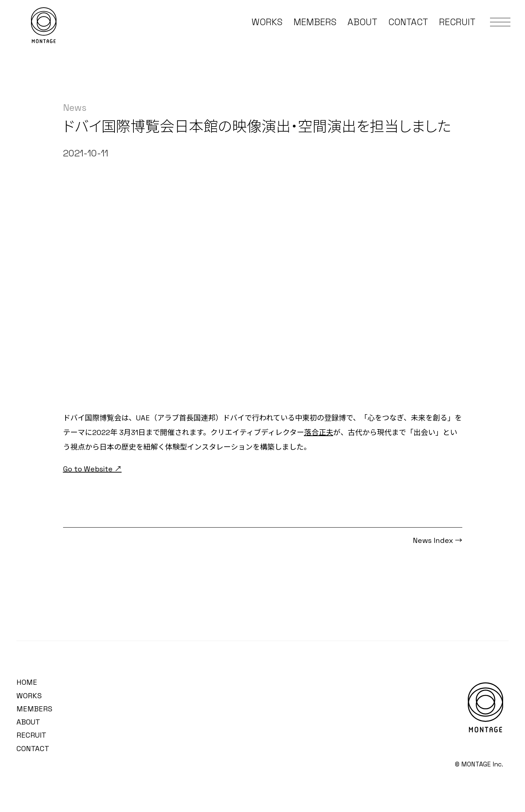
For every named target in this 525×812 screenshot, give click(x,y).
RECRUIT (457, 22)
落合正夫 (319, 432)
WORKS (267, 22)
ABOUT (362, 22)
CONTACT (408, 22)
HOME (27, 682)
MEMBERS (315, 22)
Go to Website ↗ (92, 469)
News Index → (437, 540)
